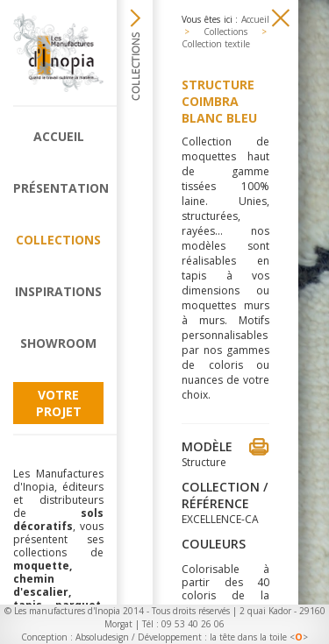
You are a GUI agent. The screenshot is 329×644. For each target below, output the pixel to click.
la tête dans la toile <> (259, 637)
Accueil (59, 136)
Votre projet (59, 403)
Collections (58, 240)
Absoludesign (102, 637)
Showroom (58, 343)
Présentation (58, 188)
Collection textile (216, 44)
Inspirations (58, 291)
